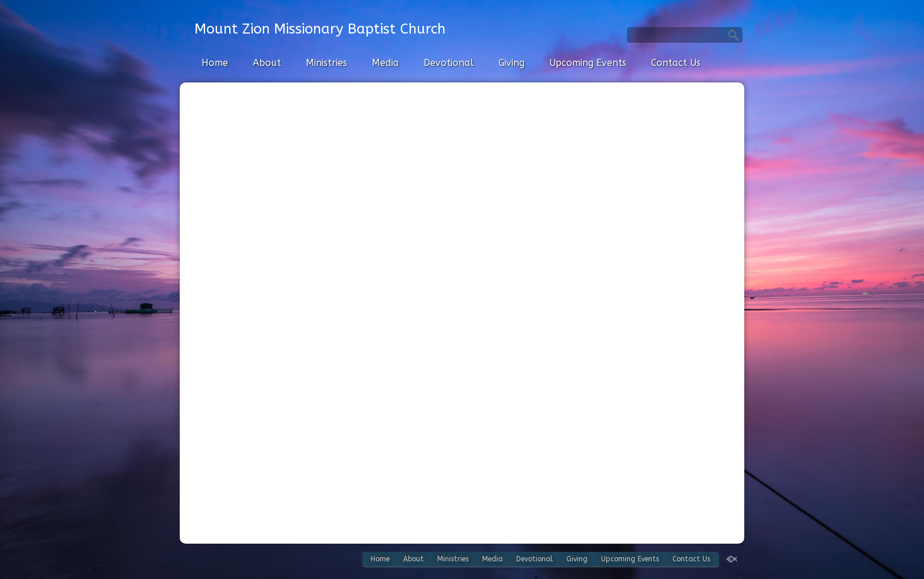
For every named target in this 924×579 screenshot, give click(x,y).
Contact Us (676, 63)
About (267, 63)
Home (215, 63)
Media (385, 63)
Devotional (449, 63)
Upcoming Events (588, 63)
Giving (511, 63)
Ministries (326, 63)
